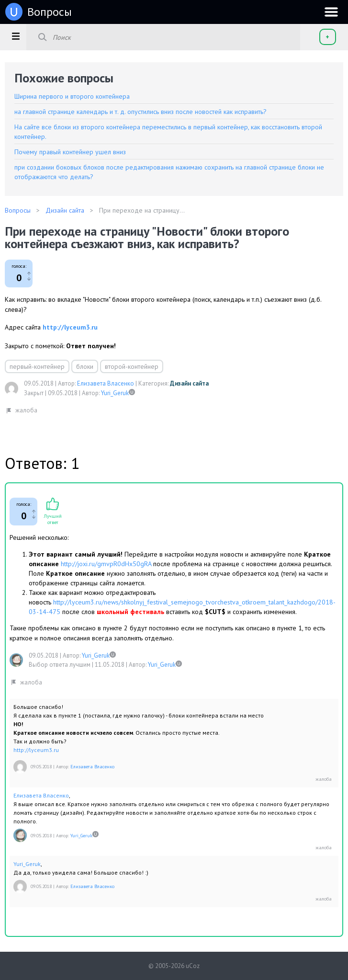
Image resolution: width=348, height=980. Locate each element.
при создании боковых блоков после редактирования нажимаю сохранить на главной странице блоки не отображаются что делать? (169, 172)
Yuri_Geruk (115, 393)
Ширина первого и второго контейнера (72, 96)
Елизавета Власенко (106, 383)
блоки (85, 366)
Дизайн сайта (189, 383)
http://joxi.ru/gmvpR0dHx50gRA (106, 564)
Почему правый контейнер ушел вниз (70, 152)
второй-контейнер (132, 366)
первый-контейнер (37, 366)
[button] (16, 36)
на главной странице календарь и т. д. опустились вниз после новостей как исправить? (140, 112)
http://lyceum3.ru (70, 327)
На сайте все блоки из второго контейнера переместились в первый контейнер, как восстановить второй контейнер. (168, 132)
